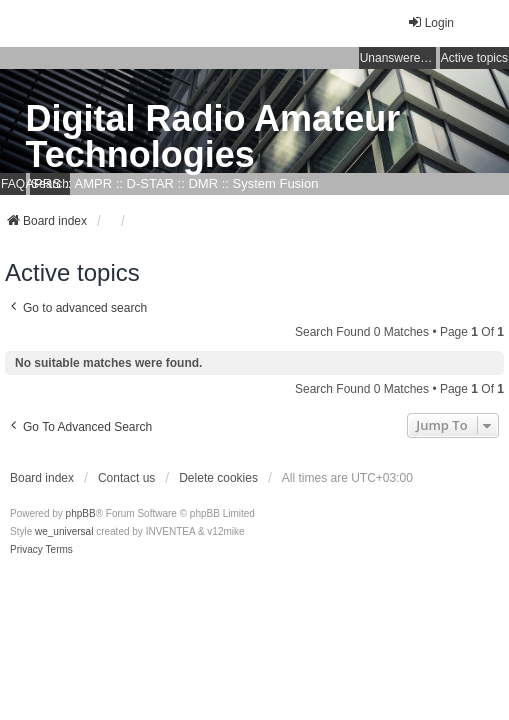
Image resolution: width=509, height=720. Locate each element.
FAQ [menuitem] (13, 184)
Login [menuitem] (430, 22)
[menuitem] (26, 550)
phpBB (81, 513)
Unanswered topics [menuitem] (398, 58)
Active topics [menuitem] (474, 58)
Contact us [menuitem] (126, 478)
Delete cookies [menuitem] (218, 478)
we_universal (64, 531)
